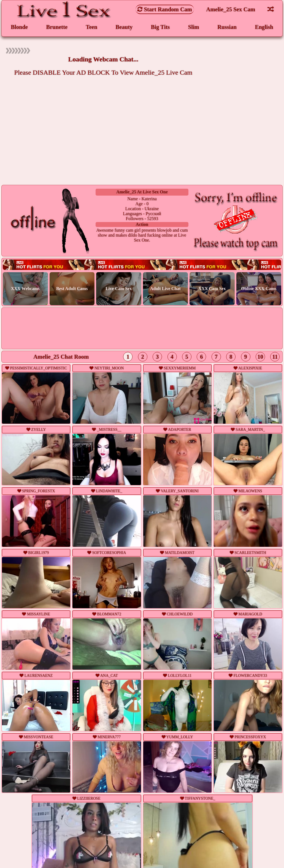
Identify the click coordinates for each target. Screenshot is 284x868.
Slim (193, 27)
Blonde (19, 27)
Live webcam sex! (142, 265)
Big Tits (160, 27)
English (264, 27)
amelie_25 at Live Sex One (142, 192)
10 (260, 357)
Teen (91, 27)
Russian (227, 27)
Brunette (57, 27)
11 (275, 357)
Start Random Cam (165, 9)
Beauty (124, 27)
